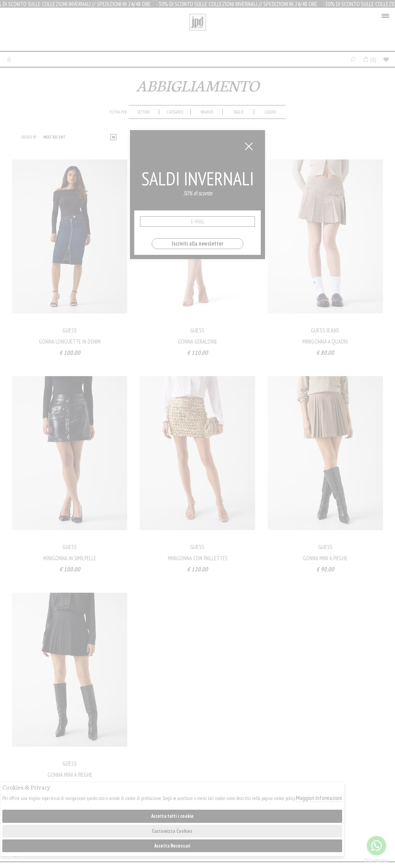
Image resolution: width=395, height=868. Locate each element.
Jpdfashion (198, 31)
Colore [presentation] (270, 112)
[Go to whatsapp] (376, 846)
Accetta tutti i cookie (172, 816)
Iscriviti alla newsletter (197, 243)
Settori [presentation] (144, 112)
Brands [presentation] (207, 112)
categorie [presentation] (175, 112)
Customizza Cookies (172, 831)
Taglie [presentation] (239, 112)
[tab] (144, 112)
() (369, 59)
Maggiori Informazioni (319, 798)
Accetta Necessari (172, 846)
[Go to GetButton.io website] (376, 860)
